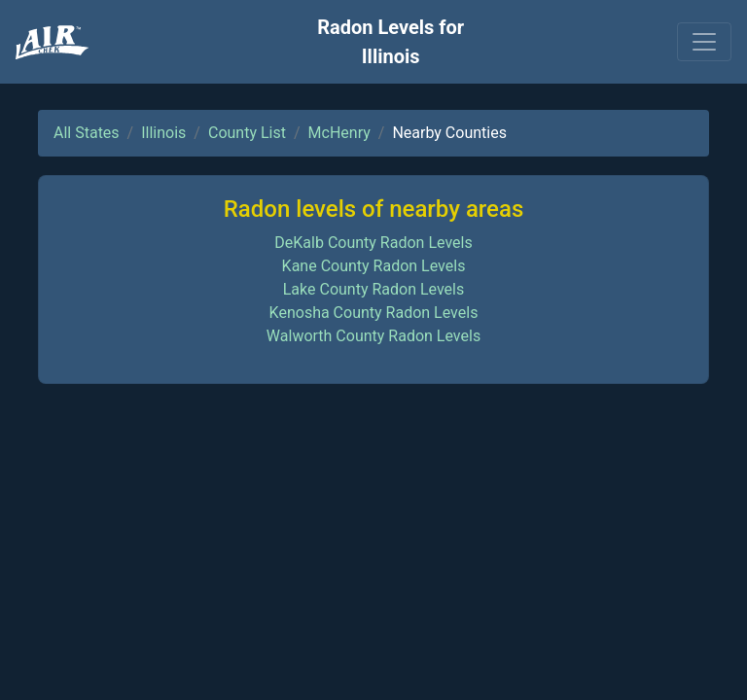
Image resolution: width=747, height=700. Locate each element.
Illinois (163, 133)
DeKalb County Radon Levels (373, 243)
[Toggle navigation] (704, 42)
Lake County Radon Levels (374, 289)
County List (247, 133)
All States (87, 133)
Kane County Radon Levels (374, 266)
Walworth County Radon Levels (373, 336)
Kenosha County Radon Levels (374, 313)
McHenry (339, 133)
